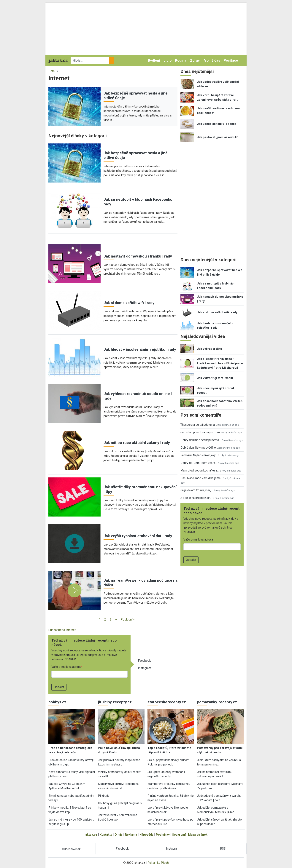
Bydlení (154, 60)
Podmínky (163, 835)
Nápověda (146, 835)
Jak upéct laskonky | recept (216, 124)
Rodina (181, 60)
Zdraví (195, 60)
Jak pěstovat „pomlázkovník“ (218, 137)
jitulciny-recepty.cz (115, 702)
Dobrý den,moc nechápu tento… (201, 440)
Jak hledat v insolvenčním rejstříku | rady (140, 349)
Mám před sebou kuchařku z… (200, 470)
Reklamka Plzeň (158, 863)
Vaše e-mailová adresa (66, 667)
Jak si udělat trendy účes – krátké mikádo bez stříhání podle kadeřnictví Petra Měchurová (220, 363)
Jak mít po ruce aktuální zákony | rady (137, 443)
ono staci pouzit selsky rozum (200, 432)
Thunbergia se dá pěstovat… (199, 425)
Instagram (145, 668)
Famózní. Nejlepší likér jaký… (199, 455)
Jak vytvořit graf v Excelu (215, 378)
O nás (119, 835)
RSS (223, 849)
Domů (52, 71)
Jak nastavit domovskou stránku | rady (138, 256)
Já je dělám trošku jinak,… (197, 490)
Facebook (144, 661)
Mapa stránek (198, 835)
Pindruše (104, 796)
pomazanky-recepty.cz (217, 702)
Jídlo (168, 60)
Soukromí (179, 835)
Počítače (231, 60)
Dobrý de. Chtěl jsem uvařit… (199, 463)
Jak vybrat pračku (210, 349)
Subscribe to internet (62, 630)
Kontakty (106, 835)
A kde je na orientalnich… (196, 498)
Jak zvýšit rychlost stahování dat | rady (138, 536)
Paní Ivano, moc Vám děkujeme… (201, 478)
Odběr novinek (71, 849)
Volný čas (212, 60)
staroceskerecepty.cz (167, 702)
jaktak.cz (91, 835)
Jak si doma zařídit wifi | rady (129, 303)
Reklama (131, 835)
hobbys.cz (57, 702)
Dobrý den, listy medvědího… (199, 448)
